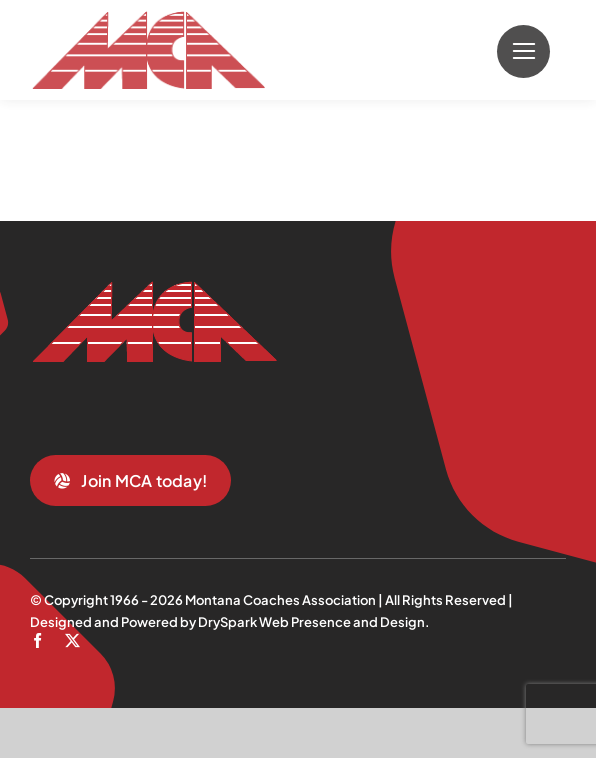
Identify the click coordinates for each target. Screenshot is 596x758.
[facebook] (37, 640)
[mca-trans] (147, 19)
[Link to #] (523, 51)
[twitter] (72, 640)
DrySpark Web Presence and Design (311, 622)
